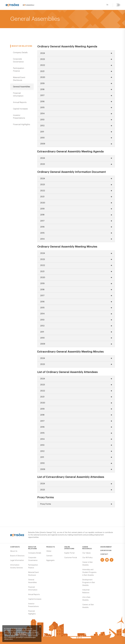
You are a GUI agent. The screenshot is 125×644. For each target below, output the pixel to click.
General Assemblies (22, 87)
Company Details (20, 53)
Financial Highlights (22, 125)
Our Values (87, 553)
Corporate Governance (18, 60)
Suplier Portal (69, 553)
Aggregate (50, 560)
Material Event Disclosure (19, 79)
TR (107, 5)
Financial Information (18, 95)
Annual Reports (20, 102)
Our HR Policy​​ (87, 558)
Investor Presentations (19, 117)
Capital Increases (20, 109)
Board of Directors (17, 556)
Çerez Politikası (20, 634)
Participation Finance (19, 70)
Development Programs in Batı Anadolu (89, 583)
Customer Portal (71, 558)
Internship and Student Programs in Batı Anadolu (89, 572)
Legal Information (17, 560)
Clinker (49, 551)
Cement (49, 556)
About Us (14, 551)
